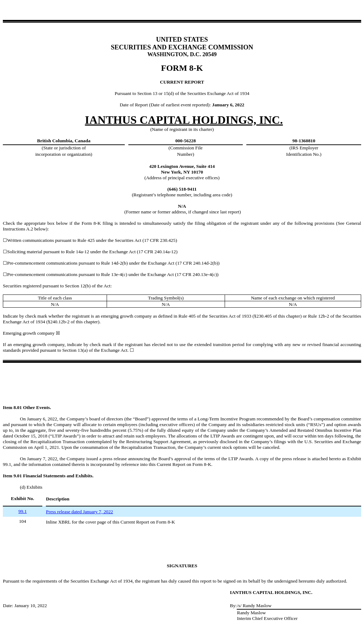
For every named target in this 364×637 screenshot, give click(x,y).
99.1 (23, 511)
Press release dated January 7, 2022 (79, 512)
